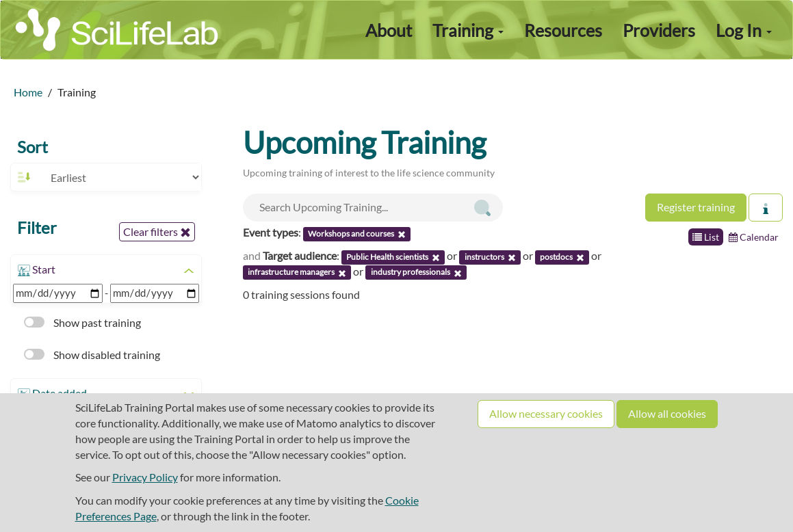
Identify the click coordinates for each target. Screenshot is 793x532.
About (389, 30)
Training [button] (468, 30)
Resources (563, 30)
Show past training (82, 322)
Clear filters (157, 232)
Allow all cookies (667, 413)
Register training (696, 207)
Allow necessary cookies (546, 413)
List (706, 237)
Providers (659, 30)
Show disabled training (92, 355)
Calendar (754, 237)
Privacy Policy (145, 477)
